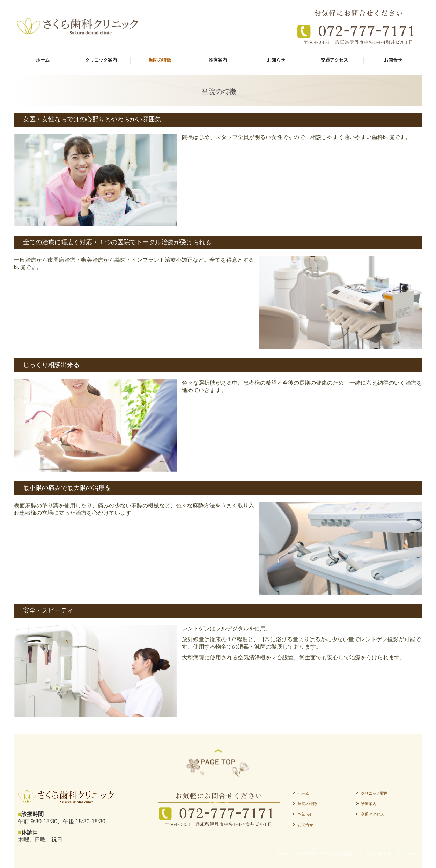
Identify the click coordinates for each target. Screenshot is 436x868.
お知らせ (276, 60)
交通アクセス (334, 60)
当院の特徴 (160, 60)
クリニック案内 (101, 60)
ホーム (43, 60)
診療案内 (218, 60)
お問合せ (393, 60)
